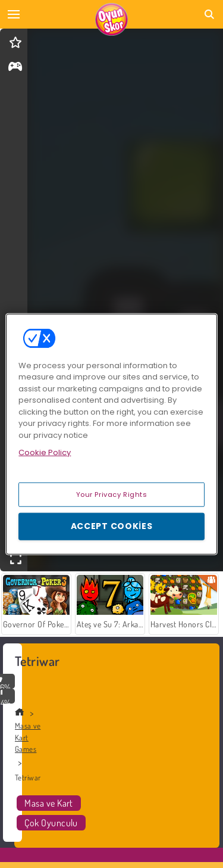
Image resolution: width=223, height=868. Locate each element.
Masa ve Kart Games (28, 737)
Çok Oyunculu (51, 823)
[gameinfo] (15, 68)
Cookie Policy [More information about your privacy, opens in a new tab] (45, 452)
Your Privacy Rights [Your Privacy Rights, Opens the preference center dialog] (112, 494)
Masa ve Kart (49, 803)
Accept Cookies (112, 526)
